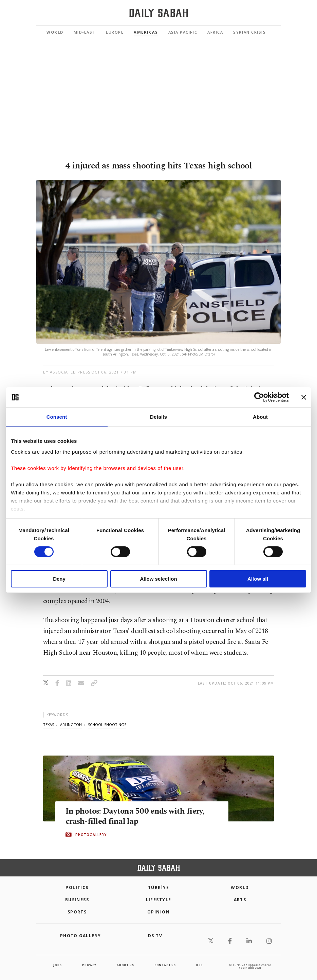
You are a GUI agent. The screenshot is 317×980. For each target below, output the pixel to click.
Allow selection (158, 579)
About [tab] (260, 417)
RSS (199, 965)
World (55, 32)
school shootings (107, 724)
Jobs (57, 965)
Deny (59, 579)
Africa (215, 32)
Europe (115, 32)
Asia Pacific (183, 32)
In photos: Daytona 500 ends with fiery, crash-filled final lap (137, 816)
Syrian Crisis (249, 32)
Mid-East (85, 32)
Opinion (158, 912)
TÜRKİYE (158, 887)
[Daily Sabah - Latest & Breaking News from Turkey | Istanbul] (159, 13)
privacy (89, 965)
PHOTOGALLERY (91, 835)
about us (125, 965)
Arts (240, 900)
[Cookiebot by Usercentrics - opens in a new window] (259, 397)
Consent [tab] (57, 417)
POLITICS (77, 887)
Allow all (258, 579)
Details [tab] (158, 417)
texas (49, 724)
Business (77, 900)
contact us (165, 965)
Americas (146, 32)
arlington (71, 724)
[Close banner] (304, 397)
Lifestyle (159, 900)
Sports (77, 912)
